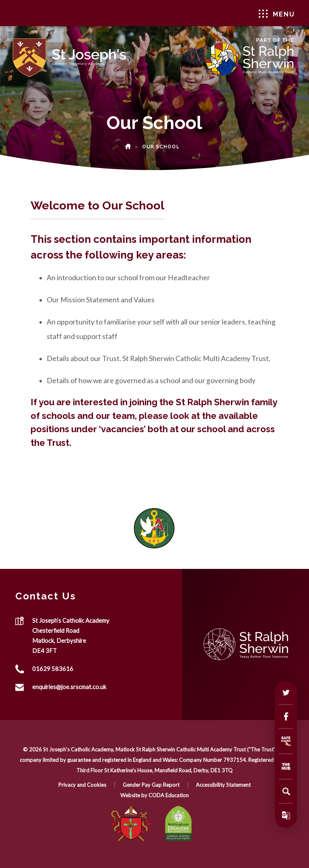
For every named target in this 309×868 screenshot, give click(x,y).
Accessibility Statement (223, 785)
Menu (277, 14)
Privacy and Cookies (82, 785)
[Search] (286, 791)
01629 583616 (53, 669)
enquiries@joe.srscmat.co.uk (69, 687)
